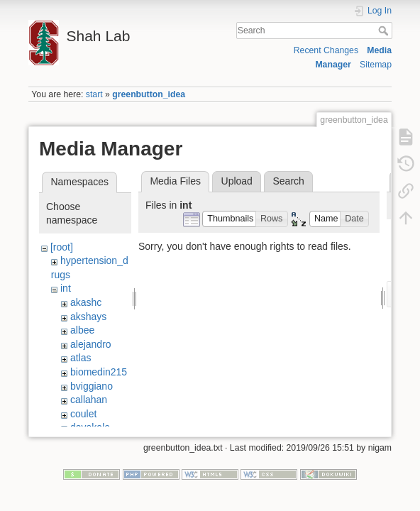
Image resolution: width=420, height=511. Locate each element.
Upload (237, 181)
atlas (81, 358)
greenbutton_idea (149, 94)
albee (82, 330)
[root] (62, 247)
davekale (90, 427)
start (94, 94)
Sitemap (376, 65)
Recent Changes (326, 50)
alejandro (91, 344)
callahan (89, 400)
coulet (83, 414)
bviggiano (92, 386)
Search (385, 31)
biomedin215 (99, 372)
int (66, 288)
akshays (88, 317)
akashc (86, 302)
